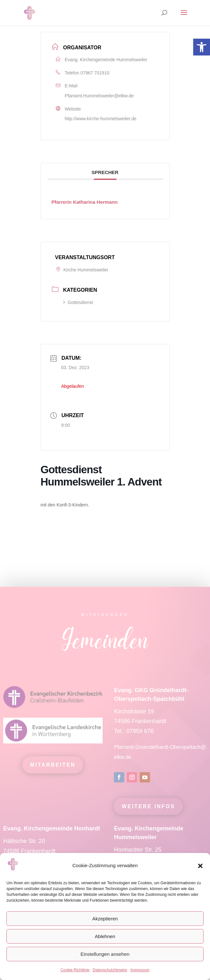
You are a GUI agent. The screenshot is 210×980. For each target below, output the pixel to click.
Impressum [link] (140, 970)
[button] (200, 866)
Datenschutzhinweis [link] (110, 970)
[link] (202, 47)
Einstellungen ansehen (105, 954)
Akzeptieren (105, 919)
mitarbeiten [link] (53, 770)
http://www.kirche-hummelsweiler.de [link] (101, 119)
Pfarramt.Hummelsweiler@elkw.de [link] (99, 96)
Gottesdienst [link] (78, 302)
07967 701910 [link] (95, 73)
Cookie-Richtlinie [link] (75, 970)
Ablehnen (105, 936)
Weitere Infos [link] (148, 812)
